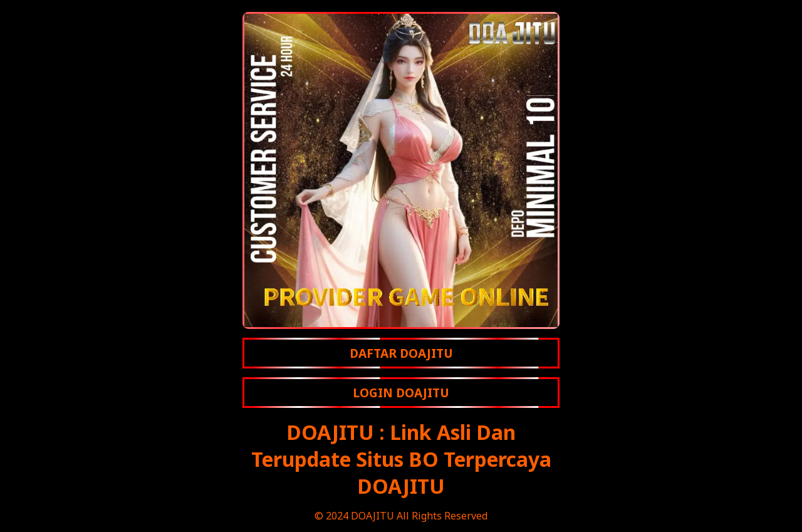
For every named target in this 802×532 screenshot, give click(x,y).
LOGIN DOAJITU (401, 393)
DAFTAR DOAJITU (401, 353)
